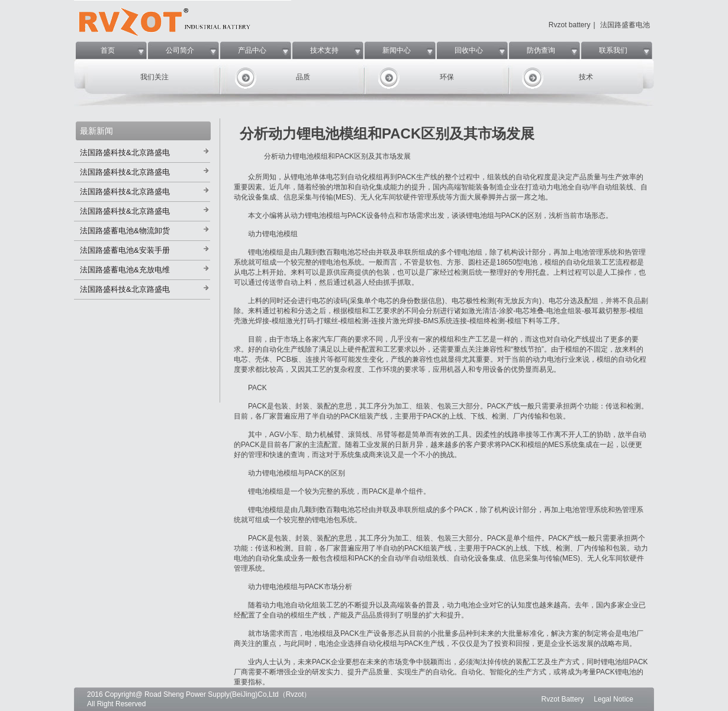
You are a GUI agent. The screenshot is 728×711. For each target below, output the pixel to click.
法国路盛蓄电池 (625, 25)
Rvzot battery (570, 25)
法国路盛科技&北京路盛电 (125, 152)
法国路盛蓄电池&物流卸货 (125, 231)
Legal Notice (613, 699)
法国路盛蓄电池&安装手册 (125, 250)
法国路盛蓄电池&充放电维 (125, 270)
